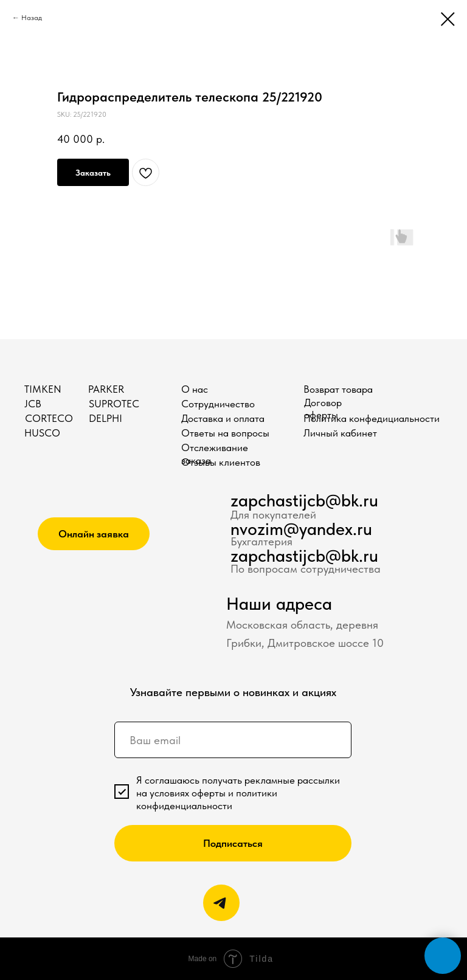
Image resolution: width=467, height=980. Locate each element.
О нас (195, 389)
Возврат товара (338, 389)
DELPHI (106, 418)
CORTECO (49, 418)
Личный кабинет (340, 433)
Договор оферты (323, 409)
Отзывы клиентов (221, 462)
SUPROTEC (114, 404)
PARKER (106, 389)
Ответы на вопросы (225, 433)
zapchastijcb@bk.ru (304, 500)
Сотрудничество (218, 404)
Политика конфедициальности (372, 418)
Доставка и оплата (223, 418)
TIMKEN (43, 389)
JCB (33, 404)
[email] (233, 740)
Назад (32, 18)
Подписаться (233, 843)
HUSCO (42, 433)
